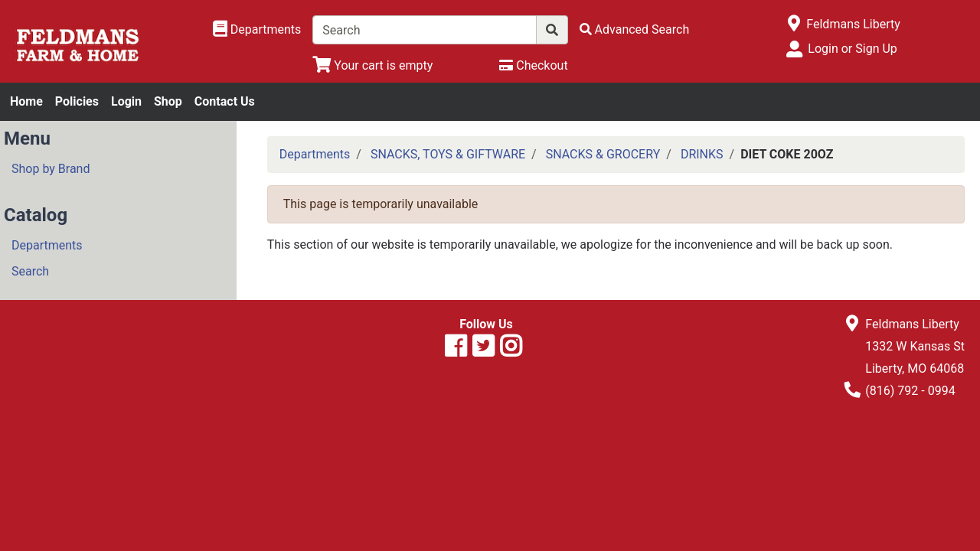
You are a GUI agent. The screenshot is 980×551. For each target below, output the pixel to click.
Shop (168, 101)
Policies (77, 101)
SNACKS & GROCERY (603, 154)
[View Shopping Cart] (372, 65)
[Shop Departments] (257, 30)
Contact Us (225, 101)
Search (30, 271)
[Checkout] (533, 65)
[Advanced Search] (635, 29)
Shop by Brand (51, 169)
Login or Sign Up (852, 49)
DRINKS (702, 154)
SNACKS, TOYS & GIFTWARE (448, 154)
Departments (47, 245)
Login (126, 101)
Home (26, 101)
